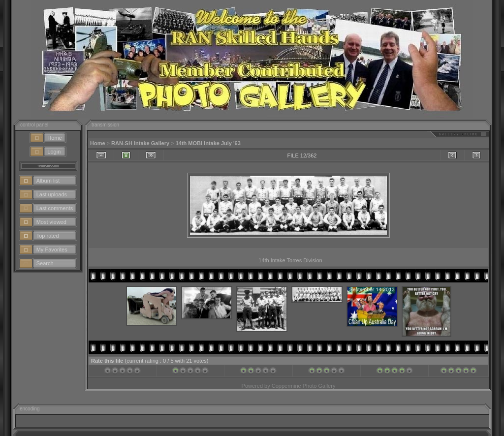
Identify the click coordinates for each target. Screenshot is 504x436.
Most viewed (51, 222)
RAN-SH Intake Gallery (140, 143)
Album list (48, 181)
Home (54, 138)
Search (45, 263)
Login (54, 152)
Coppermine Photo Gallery (304, 386)
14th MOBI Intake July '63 (208, 143)
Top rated (48, 236)
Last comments (55, 208)
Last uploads (52, 194)
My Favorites (52, 249)
